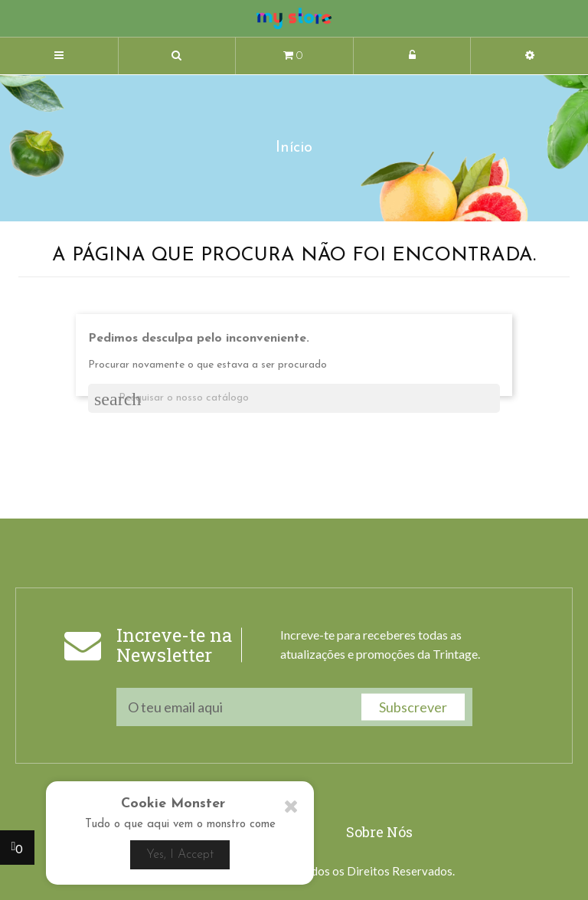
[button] (177, 56)
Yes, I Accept (180, 855)
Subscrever (413, 707)
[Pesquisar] (294, 399)
